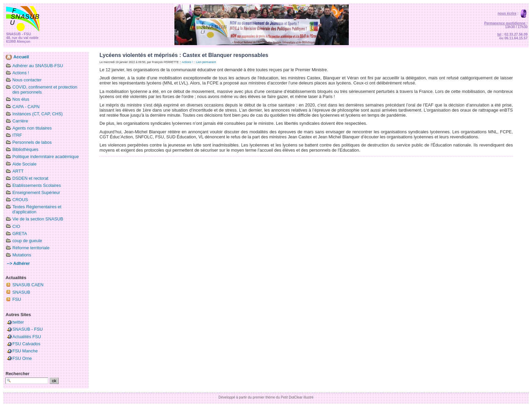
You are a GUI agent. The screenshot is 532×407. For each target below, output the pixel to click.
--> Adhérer (18, 263)
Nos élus (21, 99)
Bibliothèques (25, 149)
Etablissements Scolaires (36, 185)
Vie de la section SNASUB (38, 219)
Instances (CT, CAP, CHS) (37, 114)
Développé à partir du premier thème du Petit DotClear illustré (266, 397)
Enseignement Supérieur (36, 192)
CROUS (20, 200)
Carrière (20, 121)
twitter (18, 322)
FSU (17, 299)
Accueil (17, 57)
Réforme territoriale (31, 248)
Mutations (22, 255)
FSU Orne (22, 358)
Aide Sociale (24, 164)
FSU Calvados (26, 344)
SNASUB (21, 292)
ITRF (17, 135)
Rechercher (17, 374)
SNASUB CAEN (28, 285)
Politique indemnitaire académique (45, 157)
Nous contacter (27, 80)
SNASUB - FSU (27, 329)
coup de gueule (27, 241)
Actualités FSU (27, 337)
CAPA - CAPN (26, 107)
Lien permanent (206, 62)
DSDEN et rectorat (30, 178)
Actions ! (21, 73)
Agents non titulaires (32, 128)
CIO (16, 226)
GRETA (20, 234)
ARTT (18, 171)
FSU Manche (25, 351)
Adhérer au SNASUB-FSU (37, 66)
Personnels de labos (32, 142)
